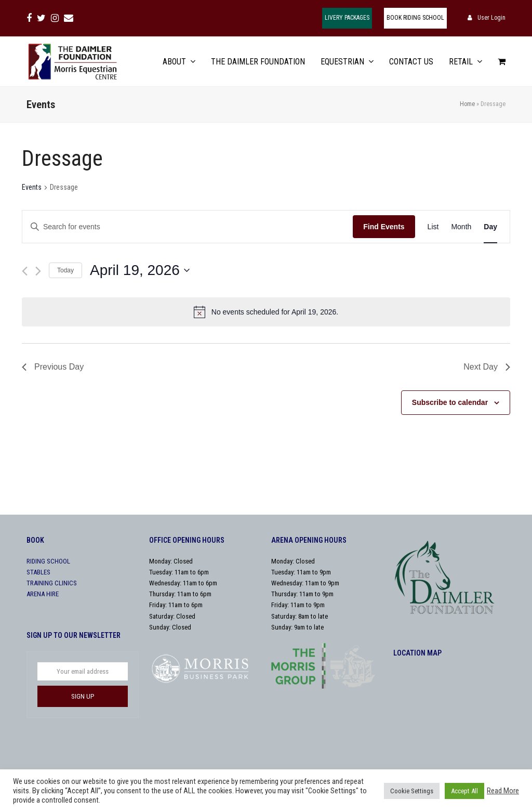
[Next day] (38, 271)
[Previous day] (25, 271)
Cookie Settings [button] (412, 791)
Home (467, 104)
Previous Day (53, 367)
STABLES (38, 572)
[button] (502, 62)
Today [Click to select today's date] (65, 270)
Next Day (487, 367)
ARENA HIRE (43, 594)
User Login (491, 18)
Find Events (384, 227)
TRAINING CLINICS (52, 583)
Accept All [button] (464, 791)
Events (32, 187)
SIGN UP (83, 696)
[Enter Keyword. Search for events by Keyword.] (188, 227)
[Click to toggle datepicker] (140, 270)
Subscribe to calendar (450, 402)
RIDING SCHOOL (48, 561)
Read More (503, 791)
